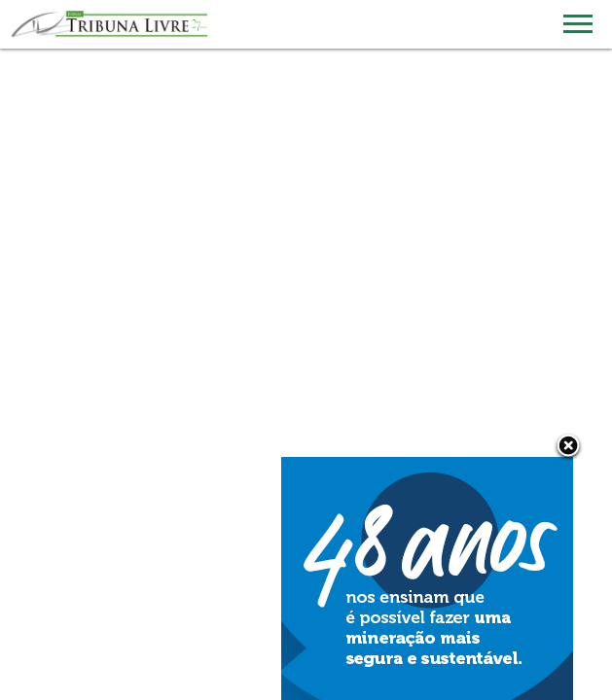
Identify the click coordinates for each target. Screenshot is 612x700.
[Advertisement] (306, 146)
